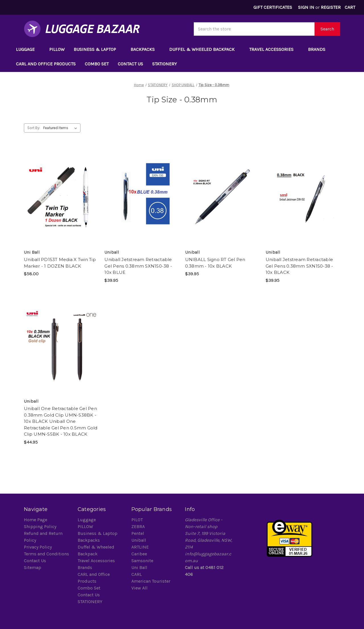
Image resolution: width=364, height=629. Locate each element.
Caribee (139, 554)
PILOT (137, 520)
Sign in (306, 7)
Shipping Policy (40, 526)
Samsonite (142, 561)
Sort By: (34, 128)
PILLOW (57, 49)
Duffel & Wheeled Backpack (205, 49)
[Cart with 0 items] (350, 7)
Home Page (36, 520)
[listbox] (61, 128)
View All (139, 588)
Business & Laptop (98, 49)
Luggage (28, 49)
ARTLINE (140, 547)
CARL (137, 574)
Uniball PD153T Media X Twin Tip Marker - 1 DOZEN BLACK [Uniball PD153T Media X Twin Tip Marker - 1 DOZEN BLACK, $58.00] (60, 263)
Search (327, 29)
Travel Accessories (274, 49)
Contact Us (130, 64)
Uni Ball (139, 567)
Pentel (138, 533)
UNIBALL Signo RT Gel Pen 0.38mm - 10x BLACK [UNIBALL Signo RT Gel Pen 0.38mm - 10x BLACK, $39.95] (215, 263)
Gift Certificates (273, 7)
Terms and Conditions (46, 554)
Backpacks (145, 49)
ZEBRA (138, 526)
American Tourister (151, 581)
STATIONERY (167, 64)
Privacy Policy (38, 547)
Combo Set (97, 64)
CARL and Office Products (46, 64)
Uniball (139, 540)
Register (331, 7)
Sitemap (33, 567)
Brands (319, 49)
